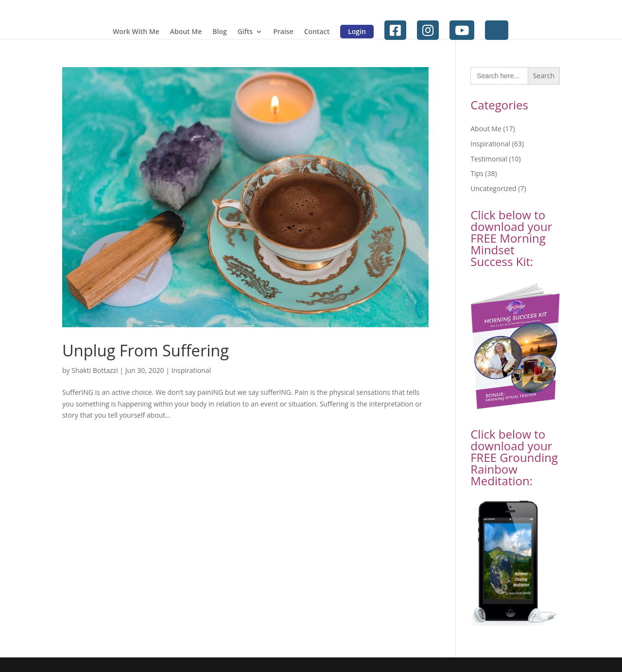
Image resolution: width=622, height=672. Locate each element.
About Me (186, 32)
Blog (219, 32)
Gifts (245, 32)
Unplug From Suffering (146, 350)
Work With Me (136, 32)
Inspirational (191, 370)
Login (357, 31)
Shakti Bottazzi (95, 370)
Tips (477, 173)
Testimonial (489, 159)
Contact (317, 32)
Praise (283, 32)
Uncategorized (493, 188)
